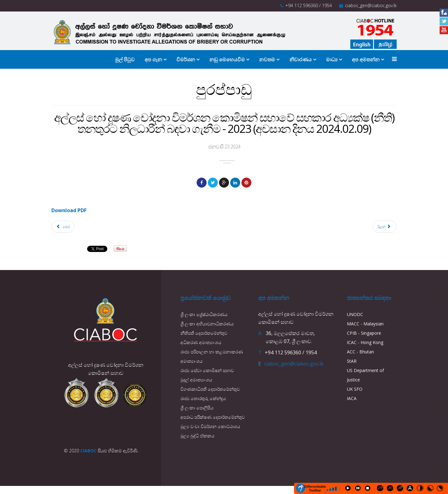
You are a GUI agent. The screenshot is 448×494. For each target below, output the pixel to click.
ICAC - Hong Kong (365, 342)
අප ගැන (153, 59)
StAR (352, 361)
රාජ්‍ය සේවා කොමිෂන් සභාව (207, 370)
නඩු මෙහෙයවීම (228, 59)
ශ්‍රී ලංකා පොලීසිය (197, 408)
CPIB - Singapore (364, 333)
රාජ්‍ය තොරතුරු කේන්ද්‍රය (203, 398)
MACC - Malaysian (365, 324)
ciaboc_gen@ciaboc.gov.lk (371, 5)
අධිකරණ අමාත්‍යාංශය (201, 342)
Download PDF (69, 210)
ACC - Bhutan (360, 352)
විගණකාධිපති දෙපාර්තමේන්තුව (210, 389)
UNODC (355, 314)
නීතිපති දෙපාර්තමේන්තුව (204, 333)
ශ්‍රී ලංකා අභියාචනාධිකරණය (207, 324)
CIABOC (88, 451)
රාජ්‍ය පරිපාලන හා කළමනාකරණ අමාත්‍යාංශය (212, 356)
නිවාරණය (301, 59)
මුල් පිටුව (125, 59)
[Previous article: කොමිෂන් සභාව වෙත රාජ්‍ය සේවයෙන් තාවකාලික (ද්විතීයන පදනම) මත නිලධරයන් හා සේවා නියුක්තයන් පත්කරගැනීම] (63, 227)
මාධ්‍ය (332, 59)
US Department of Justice (365, 375)
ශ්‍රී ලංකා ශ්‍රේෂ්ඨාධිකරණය (204, 314)
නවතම (267, 59)
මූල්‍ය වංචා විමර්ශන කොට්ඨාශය (210, 426)
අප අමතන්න (366, 59)
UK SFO (355, 389)
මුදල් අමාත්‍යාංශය (196, 380)
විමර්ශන (186, 59)
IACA (352, 398)
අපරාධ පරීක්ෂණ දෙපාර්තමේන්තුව (213, 417)
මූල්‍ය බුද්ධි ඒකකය (197, 436)
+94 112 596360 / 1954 (309, 5)
